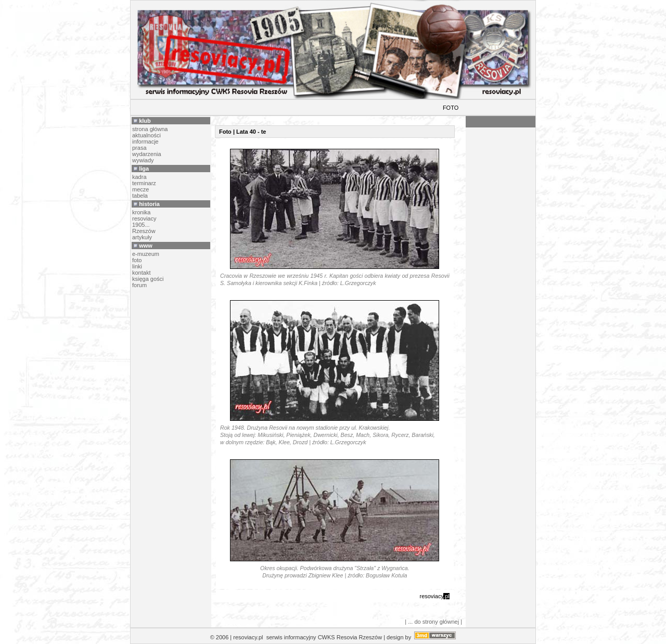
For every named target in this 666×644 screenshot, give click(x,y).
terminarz (144, 183)
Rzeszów (144, 231)
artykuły (142, 237)
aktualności (146, 135)
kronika (141, 212)
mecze (140, 189)
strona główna (150, 129)
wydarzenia (147, 154)
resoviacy (144, 218)
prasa (139, 148)
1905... (141, 225)
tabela (140, 196)
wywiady (143, 160)
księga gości (148, 279)
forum (139, 285)
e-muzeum (146, 254)
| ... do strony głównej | (433, 622)
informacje (145, 141)
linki (137, 266)
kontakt (141, 273)
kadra (139, 177)
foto (137, 260)
